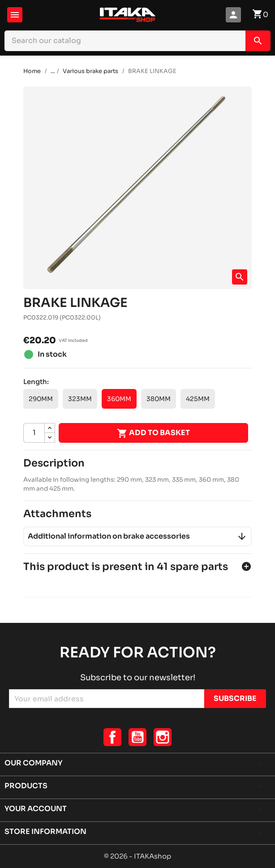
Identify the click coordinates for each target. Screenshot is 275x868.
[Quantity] (34, 433)
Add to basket (153, 433)
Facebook (112, 737)
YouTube (137, 737)
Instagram (163, 737)
